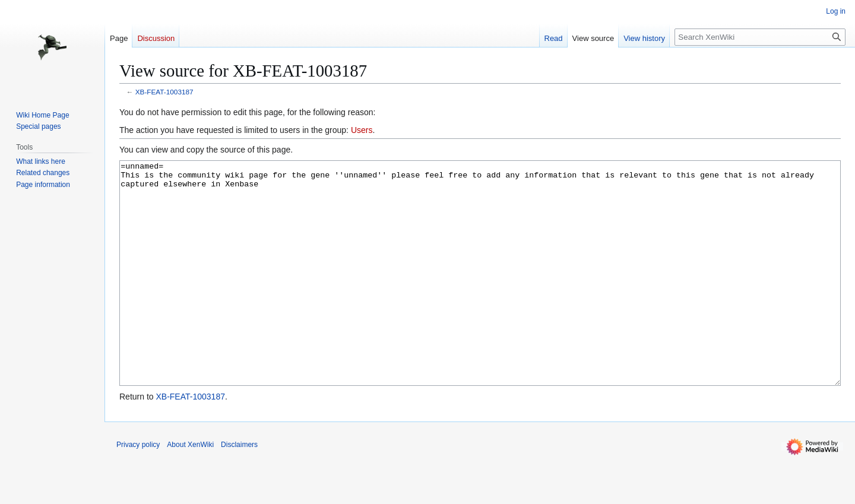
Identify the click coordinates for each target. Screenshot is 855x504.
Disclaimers (239, 489)
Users (362, 130)
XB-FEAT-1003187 (164, 92)
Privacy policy (138, 489)
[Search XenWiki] (760, 37)
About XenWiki (190, 489)
